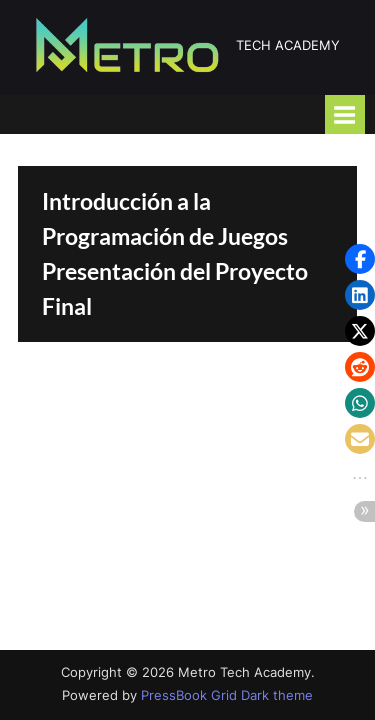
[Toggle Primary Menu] (345, 114)
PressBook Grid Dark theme (227, 695)
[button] (360, 259)
